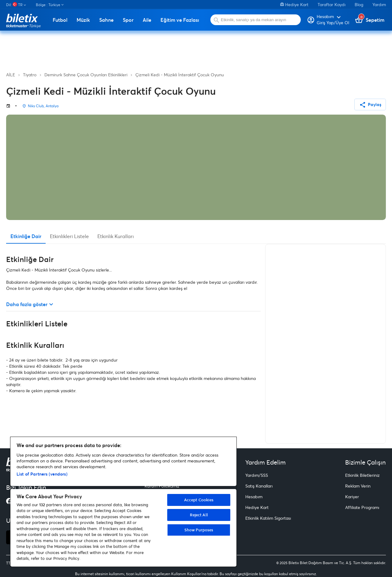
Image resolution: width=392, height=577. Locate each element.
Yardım (379, 4)
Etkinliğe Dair (26, 236)
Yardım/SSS (257, 475)
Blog (359, 4)
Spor (128, 20)
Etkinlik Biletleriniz (362, 475)
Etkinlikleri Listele (69, 236)
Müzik (83, 20)
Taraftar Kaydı (332, 4)
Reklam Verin (358, 486)
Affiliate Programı (362, 507)
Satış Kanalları (259, 486)
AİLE (11, 75)
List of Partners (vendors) (42, 474)
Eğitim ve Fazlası (180, 20)
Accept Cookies (199, 500)
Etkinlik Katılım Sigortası (268, 518)
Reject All (199, 515)
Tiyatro (30, 75)
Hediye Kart (294, 4)
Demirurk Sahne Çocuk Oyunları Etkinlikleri (86, 75)
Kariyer (352, 497)
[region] (123, 502)
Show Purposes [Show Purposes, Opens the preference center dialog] (199, 530)
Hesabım (254, 497)
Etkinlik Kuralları (116, 236)
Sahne (106, 20)
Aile (147, 20)
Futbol (60, 20)
